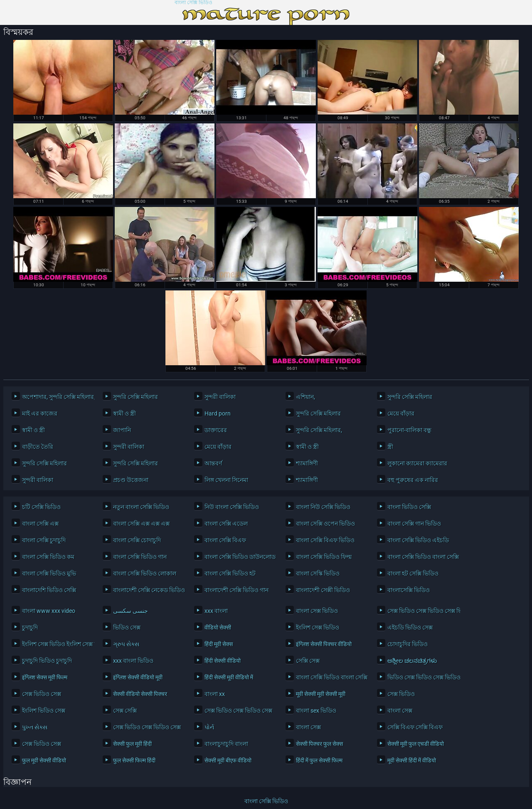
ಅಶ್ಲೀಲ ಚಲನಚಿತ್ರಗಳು (412, 661)
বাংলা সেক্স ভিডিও (317, 611)
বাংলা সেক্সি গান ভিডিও (414, 524)
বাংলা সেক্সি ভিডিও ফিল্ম (324, 557)
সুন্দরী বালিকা (220, 397)
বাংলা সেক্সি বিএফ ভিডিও (325, 540)
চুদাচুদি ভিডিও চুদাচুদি (47, 661)
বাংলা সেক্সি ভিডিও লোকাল (145, 573)
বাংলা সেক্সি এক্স (40, 524)
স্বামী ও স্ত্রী (124, 413)
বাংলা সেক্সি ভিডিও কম (48, 557)
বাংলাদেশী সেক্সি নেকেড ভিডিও (147, 590)
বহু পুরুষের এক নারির (413, 480)
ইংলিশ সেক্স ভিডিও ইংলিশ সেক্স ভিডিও (56, 644)
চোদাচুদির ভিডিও (408, 644)
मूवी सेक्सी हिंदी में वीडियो (412, 760)
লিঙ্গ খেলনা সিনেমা (226, 480)
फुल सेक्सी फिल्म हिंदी (134, 760)
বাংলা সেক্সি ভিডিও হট (230, 573)
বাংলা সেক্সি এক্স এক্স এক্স (141, 524)
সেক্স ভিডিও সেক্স (42, 694)
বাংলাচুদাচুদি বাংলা (226, 744)
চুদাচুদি (30, 627)
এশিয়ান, (305, 397)
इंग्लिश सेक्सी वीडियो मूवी (138, 677)
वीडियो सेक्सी (218, 627)
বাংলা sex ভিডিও (316, 711)
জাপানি (122, 430)
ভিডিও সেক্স (127, 627)
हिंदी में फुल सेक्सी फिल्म (319, 760)
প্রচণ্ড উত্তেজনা (131, 480)
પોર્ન (209, 727)
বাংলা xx (215, 694)
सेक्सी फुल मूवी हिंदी (132, 744)
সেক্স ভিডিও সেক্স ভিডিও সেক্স (238, 711)
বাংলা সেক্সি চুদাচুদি (44, 540)
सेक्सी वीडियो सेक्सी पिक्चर (140, 694)
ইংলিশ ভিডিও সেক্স (44, 711)
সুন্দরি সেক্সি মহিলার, (319, 430)
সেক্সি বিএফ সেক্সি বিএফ (415, 727)
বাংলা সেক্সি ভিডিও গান (140, 557)
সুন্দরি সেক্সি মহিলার (135, 397)
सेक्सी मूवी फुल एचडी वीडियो (416, 744)
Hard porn (218, 413)
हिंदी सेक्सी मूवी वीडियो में (229, 677)
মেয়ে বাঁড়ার (401, 413)
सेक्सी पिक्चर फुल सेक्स (319, 744)
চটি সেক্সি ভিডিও (41, 507)
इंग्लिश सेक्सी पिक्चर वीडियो (324, 644)
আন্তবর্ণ (213, 463)
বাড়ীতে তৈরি (38, 447)
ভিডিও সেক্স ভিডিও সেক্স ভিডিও (422, 677)
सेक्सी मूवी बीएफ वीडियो (228, 760)
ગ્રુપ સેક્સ (126, 644)
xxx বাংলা (216, 611)
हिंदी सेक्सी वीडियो (223, 661)
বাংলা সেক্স (400, 711)
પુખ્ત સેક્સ (35, 727)
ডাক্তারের (216, 430)
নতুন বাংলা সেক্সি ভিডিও (141, 507)
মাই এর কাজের (40, 413)
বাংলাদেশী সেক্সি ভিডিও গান (236, 590)
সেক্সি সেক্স (308, 661)
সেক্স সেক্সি (125, 711)
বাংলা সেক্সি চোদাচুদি (137, 540)
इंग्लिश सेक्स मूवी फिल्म (45, 677)
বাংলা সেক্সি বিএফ (225, 540)
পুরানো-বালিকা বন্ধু (409, 430)
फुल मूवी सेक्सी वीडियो (44, 760)
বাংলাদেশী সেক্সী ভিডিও (323, 590)
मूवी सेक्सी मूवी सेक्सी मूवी (321, 694)
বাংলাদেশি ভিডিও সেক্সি (49, 590)
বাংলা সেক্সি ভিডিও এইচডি (418, 540)
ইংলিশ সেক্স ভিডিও (318, 627)
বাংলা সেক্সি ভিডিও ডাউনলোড (239, 557)
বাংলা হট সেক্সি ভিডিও (413, 573)
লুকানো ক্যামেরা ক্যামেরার (417, 463)
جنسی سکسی (131, 611)
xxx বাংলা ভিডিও (133, 661)
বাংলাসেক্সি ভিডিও (409, 590)
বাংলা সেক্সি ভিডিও (193, 3)
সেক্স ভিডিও (401, 694)
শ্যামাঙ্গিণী (307, 463)
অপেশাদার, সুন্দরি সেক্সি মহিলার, (56, 397)
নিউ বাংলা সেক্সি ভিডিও (232, 507)
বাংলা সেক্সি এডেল (226, 524)
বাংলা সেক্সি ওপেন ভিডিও (325, 524)
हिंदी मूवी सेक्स (219, 644)
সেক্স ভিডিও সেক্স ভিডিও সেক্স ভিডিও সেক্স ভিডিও (422, 611)
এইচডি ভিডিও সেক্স (410, 627)
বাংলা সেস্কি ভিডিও (318, 573)
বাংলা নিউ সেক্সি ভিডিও (323, 507)
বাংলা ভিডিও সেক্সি (409, 507)
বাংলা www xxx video (49, 611)
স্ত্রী (390, 447)
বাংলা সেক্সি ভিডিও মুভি (49, 573)
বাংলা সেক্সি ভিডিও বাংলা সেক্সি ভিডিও (422, 557)
